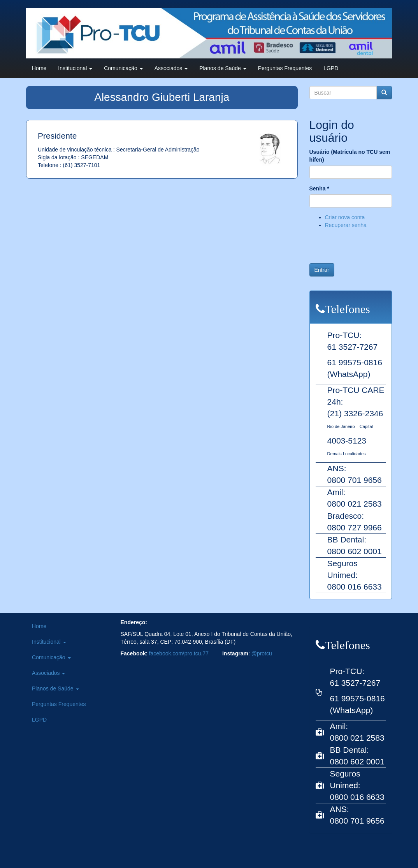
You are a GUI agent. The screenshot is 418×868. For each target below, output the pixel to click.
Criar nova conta (345, 217)
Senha (319, 188)
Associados (171, 68)
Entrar (322, 270)
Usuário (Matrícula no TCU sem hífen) (350, 156)
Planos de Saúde (223, 68)
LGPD (331, 68)
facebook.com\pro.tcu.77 (179, 653)
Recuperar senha (346, 225)
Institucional (75, 68)
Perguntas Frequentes (285, 68)
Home (39, 68)
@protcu (262, 653)
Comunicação (123, 68)
